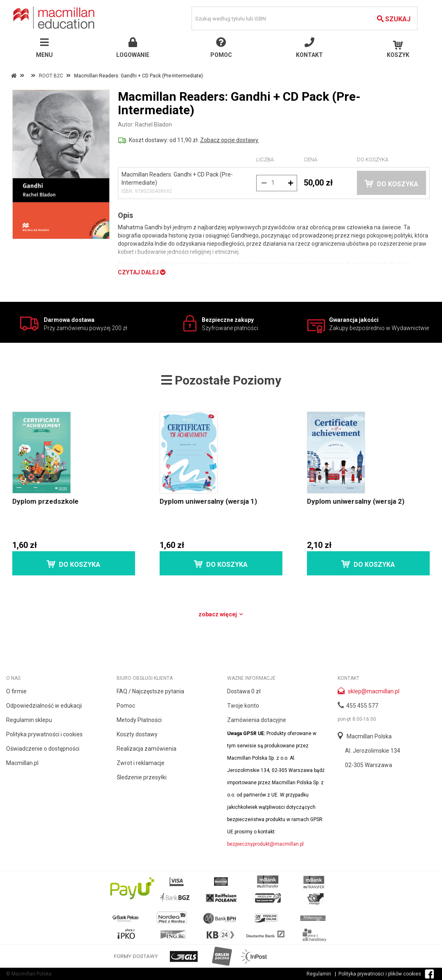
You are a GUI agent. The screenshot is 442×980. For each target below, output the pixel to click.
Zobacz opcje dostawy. (230, 140)
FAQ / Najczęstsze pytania (150, 691)
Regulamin (319, 974)
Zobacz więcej (221, 614)
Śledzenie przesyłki (142, 777)
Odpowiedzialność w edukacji (44, 706)
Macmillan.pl (22, 763)
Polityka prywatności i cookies (44, 734)
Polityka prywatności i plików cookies (380, 974)
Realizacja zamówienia (147, 749)
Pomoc (126, 706)
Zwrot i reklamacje (141, 763)
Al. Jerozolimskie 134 (373, 751)
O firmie (16, 691)
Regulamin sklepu (29, 720)
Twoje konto (243, 706)
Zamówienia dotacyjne (257, 720)
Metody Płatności (139, 720)
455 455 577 (362, 706)
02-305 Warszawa (369, 765)
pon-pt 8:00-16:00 (357, 719)
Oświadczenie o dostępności (43, 749)
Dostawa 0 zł (244, 691)
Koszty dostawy (137, 734)
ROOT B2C (51, 76)
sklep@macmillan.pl (374, 691)
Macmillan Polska (369, 736)
